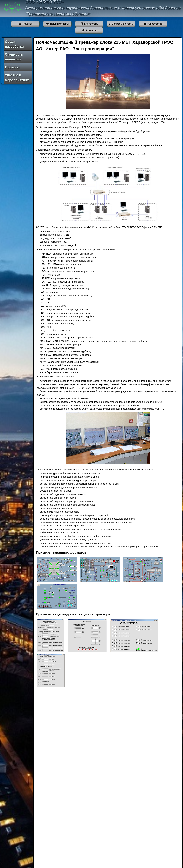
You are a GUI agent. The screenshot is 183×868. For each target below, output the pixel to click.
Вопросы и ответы (121, 24)
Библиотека (89, 24)
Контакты (89, 30)
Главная (25, 24)
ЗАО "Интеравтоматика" (74, 115)
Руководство (153, 24)
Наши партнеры (57, 24)
